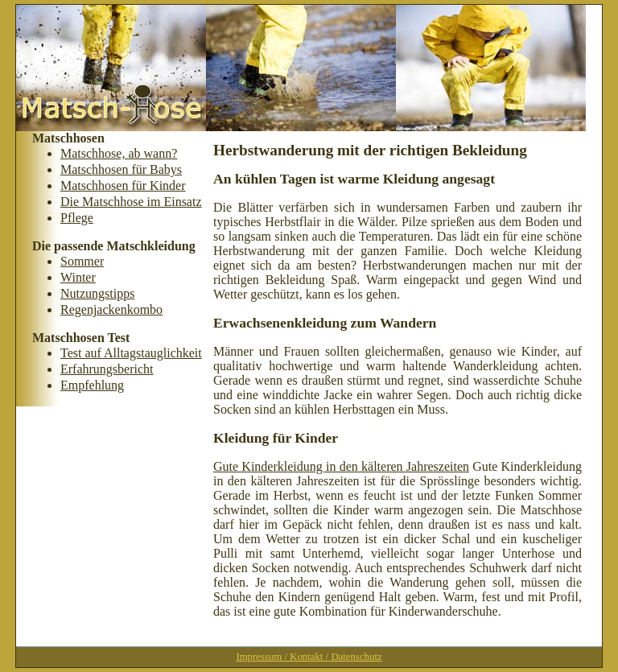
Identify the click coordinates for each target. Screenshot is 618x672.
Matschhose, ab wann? (119, 153)
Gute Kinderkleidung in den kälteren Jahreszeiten (341, 466)
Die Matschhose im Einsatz (131, 202)
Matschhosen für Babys (121, 169)
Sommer (82, 261)
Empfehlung (92, 385)
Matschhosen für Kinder (123, 186)
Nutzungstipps (97, 293)
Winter (78, 277)
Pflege (77, 218)
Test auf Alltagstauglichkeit (131, 353)
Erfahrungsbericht (107, 369)
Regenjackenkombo (111, 309)
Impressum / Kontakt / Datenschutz (309, 657)
